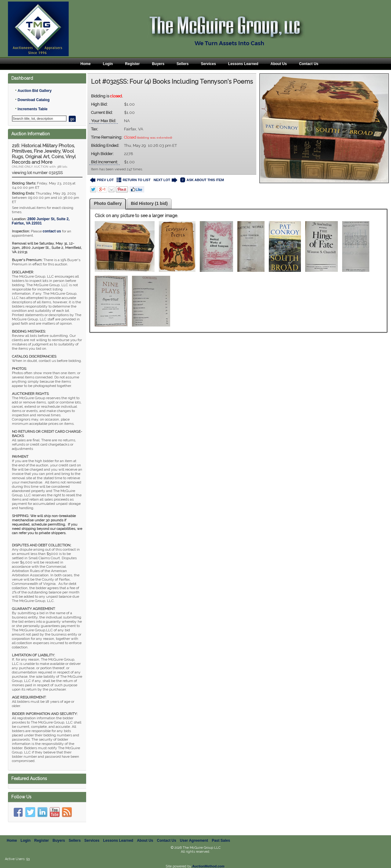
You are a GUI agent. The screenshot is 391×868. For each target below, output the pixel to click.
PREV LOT (102, 180)
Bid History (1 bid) (149, 203)
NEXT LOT (165, 180)
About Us (279, 64)
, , (41, 221)
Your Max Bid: (104, 121)
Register (132, 64)
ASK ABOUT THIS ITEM (202, 180)
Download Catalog (34, 100)
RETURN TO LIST (134, 180)
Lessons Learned (243, 64)
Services (208, 64)
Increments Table (33, 109)
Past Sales (221, 841)
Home (85, 64)
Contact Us (309, 64)
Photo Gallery (108, 203)
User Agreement (194, 841)
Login (108, 64)
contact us (52, 231)
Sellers (183, 64)
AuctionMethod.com (208, 866)
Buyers (158, 64)
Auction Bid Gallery (35, 91)
